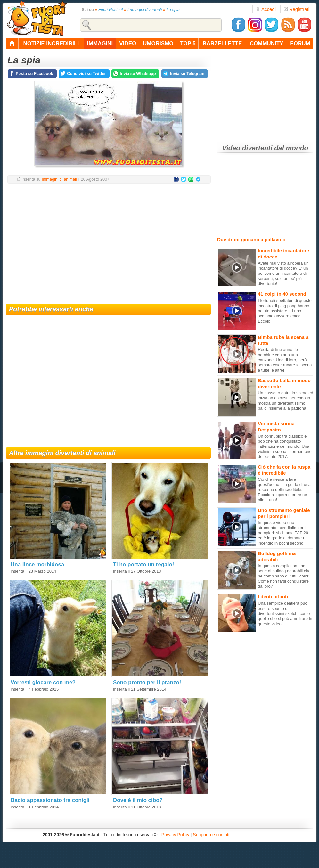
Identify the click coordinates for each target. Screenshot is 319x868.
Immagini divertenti (145, 9)
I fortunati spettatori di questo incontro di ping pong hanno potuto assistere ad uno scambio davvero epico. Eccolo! (285, 311)
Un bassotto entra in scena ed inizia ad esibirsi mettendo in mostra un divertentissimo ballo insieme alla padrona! (286, 401)
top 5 (188, 43)
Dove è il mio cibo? (138, 800)
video (128, 43)
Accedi (266, 9)
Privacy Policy (175, 835)
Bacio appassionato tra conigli (50, 800)
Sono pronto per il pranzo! (147, 682)
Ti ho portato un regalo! (143, 565)
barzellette (222, 43)
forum (300, 43)
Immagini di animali (59, 179)
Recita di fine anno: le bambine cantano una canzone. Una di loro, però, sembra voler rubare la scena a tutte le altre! (285, 360)
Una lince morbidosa (37, 565)
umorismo (158, 43)
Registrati (297, 9)
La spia (173, 9)
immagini (100, 43)
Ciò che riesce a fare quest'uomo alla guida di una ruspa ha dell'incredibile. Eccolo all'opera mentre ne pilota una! (284, 490)
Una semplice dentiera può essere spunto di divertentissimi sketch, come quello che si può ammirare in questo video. (285, 614)
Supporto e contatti (212, 835)
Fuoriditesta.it (111, 9)
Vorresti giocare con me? (43, 682)
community (267, 43)
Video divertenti (247, 148)
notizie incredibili (51, 43)
